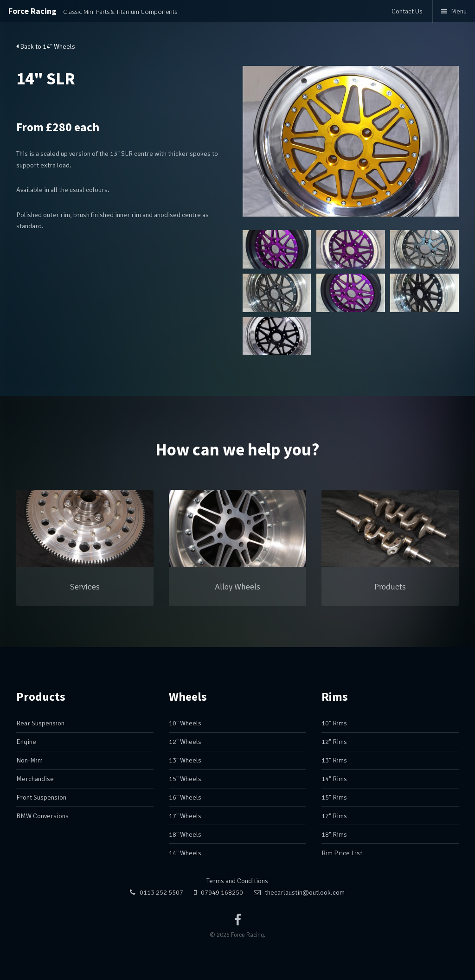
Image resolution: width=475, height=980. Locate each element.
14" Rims (334, 779)
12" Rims (334, 742)
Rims (335, 697)
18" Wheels (185, 834)
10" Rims (334, 723)
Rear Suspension (40, 723)
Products (41, 697)
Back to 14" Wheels (46, 46)
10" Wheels (185, 723)
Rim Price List (342, 853)
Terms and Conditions (237, 881)
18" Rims (334, 834)
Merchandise (35, 779)
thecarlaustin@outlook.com (305, 892)
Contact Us (407, 11)
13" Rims (334, 760)
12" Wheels (185, 742)
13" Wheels (185, 760)
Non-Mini (29, 760)
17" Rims (334, 816)
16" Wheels (185, 797)
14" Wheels (185, 853)
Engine (26, 742)
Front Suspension (41, 797)
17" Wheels (185, 816)
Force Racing (93, 11)
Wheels (188, 697)
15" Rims (334, 797)
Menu (459, 11)
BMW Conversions (42, 816)
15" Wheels (185, 779)
